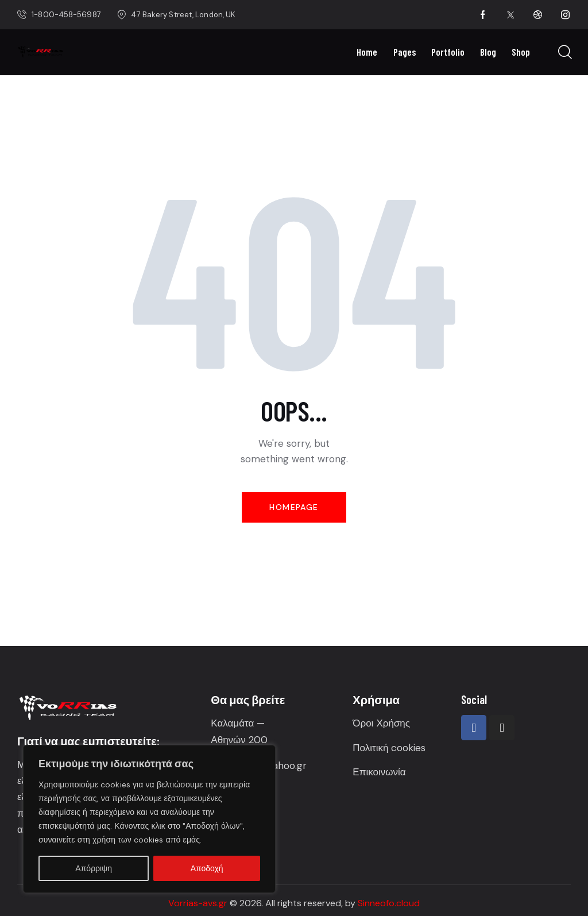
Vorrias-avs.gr (198, 903)
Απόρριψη (94, 868)
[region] (149, 819)
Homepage (294, 507)
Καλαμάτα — (238, 723)
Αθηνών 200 (241, 740)
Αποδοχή (207, 868)
